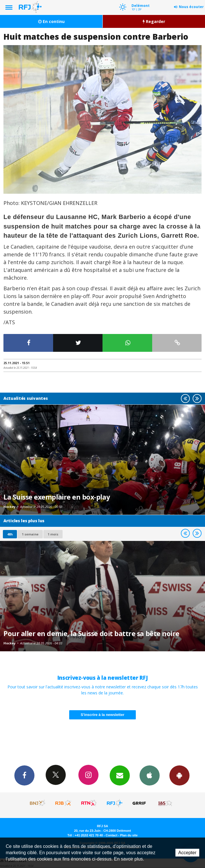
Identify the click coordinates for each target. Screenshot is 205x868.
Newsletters (120, 775)
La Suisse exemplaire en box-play (57, 497)
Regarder (154, 21)
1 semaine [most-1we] (30, 534)
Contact (111, 835)
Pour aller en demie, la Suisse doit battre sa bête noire (91, 633)
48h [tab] (10, 534)
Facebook (24, 775)
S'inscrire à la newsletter (102, 715)
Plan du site (129, 835)
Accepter (187, 853)
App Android (179, 775)
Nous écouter (191, 7)
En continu (51, 21)
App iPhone (150, 775)
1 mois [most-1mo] (53, 534)
